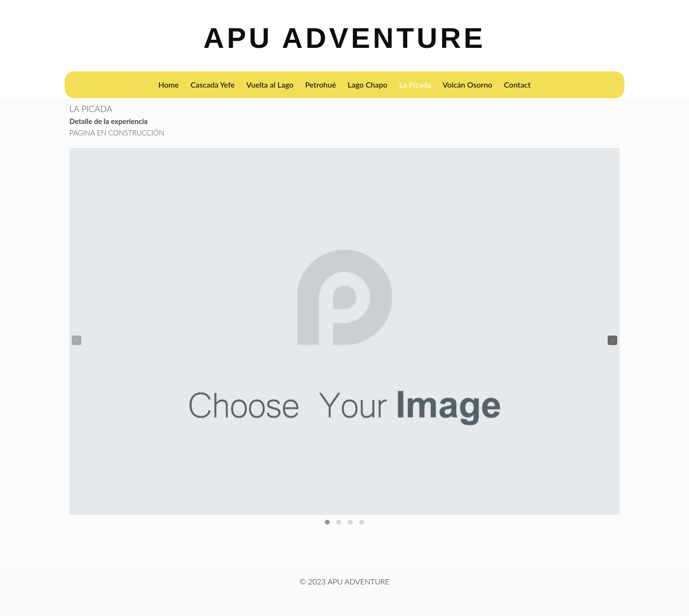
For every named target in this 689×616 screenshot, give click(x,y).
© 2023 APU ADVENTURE (344, 581)
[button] (327, 522)
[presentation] (77, 340)
